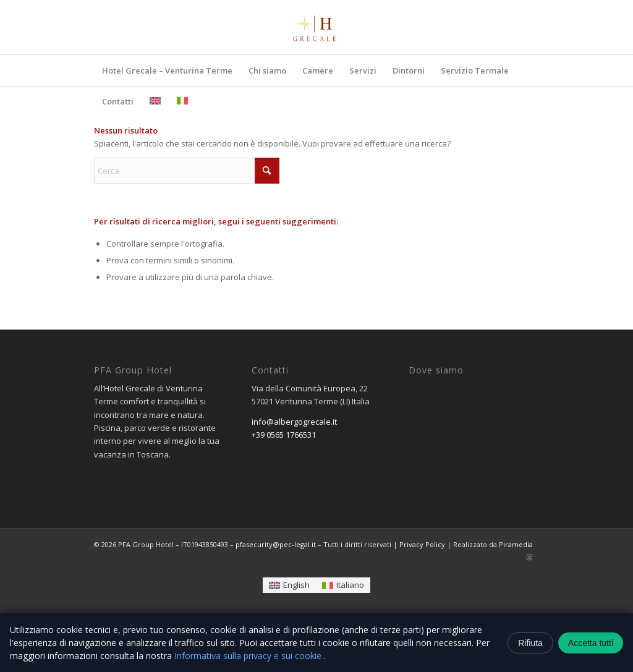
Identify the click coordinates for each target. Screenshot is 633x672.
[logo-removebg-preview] (316, 27)
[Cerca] (187, 171)
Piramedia (516, 544)
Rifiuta (530, 643)
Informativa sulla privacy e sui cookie (249, 656)
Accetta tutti (591, 643)
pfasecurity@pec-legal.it (276, 544)
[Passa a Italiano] (343, 585)
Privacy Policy (422, 544)
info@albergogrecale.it (294, 422)
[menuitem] (167, 70)
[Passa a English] (289, 585)
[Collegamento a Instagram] (530, 557)
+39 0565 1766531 (284, 435)
